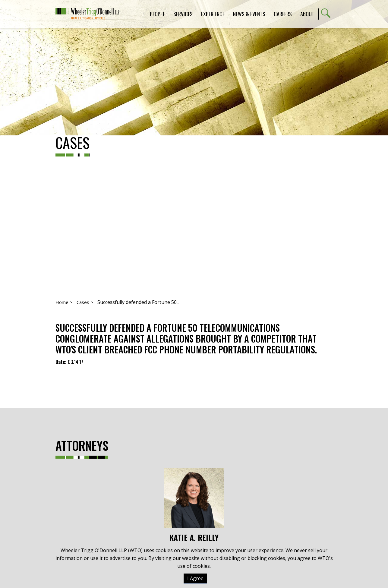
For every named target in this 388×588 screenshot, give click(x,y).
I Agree (195, 578)
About (307, 14)
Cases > (85, 302)
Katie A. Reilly (194, 505)
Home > (64, 302)
